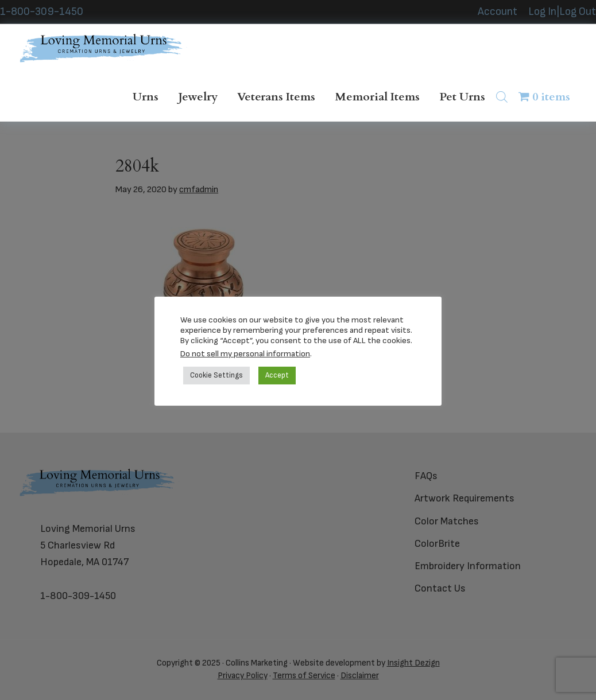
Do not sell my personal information (245, 354)
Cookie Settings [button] (216, 375)
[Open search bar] (502, 97)
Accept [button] (277, 375)
